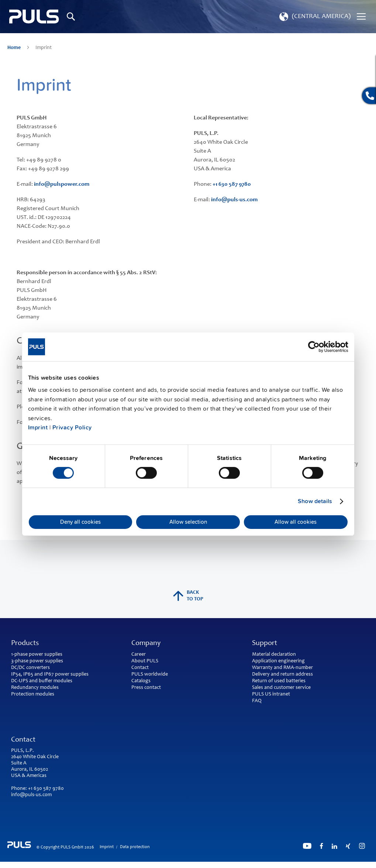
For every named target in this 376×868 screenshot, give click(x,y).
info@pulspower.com (62, 184)
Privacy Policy (72, 428)
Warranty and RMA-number (282, 668)
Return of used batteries (279, 681)
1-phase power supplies (37, 655)
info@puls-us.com (234, 200)
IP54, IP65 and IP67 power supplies (50, 674)
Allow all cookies (296, 522)
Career (139, 655)
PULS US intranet (271, 694)
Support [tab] (265, 644)
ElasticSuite (217, 865)
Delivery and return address (282, 674)
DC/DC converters (30, 668)
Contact (140, 668)
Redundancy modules (35, 688)
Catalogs (141, 681)
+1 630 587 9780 (232, 184)
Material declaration (274, 655)
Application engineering (278, 661)
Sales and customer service (281, 688)
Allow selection (188, 522)
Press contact (146, 688)
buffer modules (56, 681)
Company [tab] (146, 644)
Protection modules (33, 694)
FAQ (257, 701)
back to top (188, 596)
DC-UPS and (24, 681)
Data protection (135, 847)
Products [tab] (25, 644)
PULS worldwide (150, 674)
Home (15, 48)
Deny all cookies (80, 522)
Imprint (38, 428)
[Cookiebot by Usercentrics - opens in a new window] (316, 346)
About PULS (145, 661)
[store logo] (34, 17)
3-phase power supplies (37, 661)
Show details (315, 501)
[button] (314, 17)
